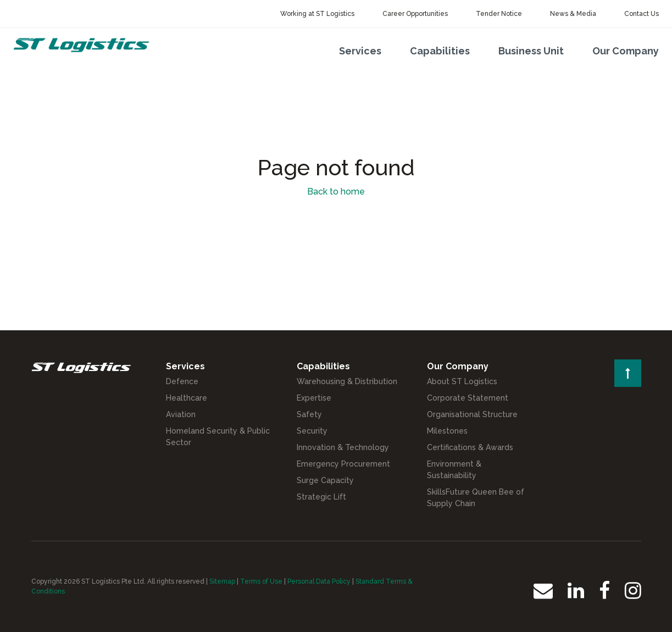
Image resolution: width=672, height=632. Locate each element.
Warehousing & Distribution (347, 381)
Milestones (447, 431)
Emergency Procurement (343, 464)
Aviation (181, 414)
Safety (309, 414)
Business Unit (531, 51)
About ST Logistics (462, 381)
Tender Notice (499, 14)
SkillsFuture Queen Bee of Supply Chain (476, 498)
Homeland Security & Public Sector (218, 437)
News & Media (573, 14)
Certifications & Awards (470, 447)
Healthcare (187, 398)
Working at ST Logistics (317, 14)
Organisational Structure (472, 414)
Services (360, 51)
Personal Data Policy (319, 581)
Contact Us (642, 14)
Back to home (336, 192)
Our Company (626, 51)
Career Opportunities (415, 14)
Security (312, 431)
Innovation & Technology (343, 447)
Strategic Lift (321, 497)
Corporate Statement (468, 398)
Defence (182, 381)
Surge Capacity (325, 480)
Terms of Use (261, 581)
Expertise (314, 398)
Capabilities (440, 51)
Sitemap (222, 581)
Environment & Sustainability (454, 470)
